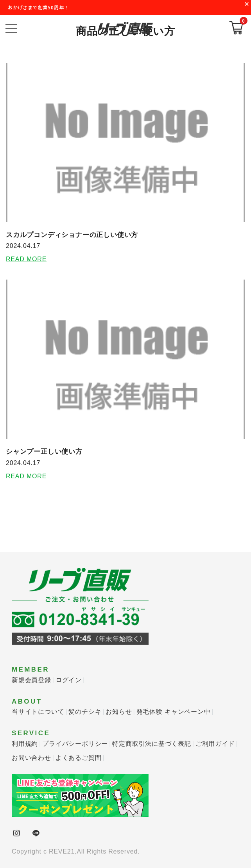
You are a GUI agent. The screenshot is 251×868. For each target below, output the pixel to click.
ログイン (69, 680)
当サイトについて (38, 712)
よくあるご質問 (79, 758)
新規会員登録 (31, 680)
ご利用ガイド (215, 744)
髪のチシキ (85, 712)
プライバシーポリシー (75, 744)
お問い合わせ (31, 758)
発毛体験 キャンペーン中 (174, 712)
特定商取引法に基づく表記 (152, 744)
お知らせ (119, 712)
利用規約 (25, 744)
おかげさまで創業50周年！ (38, 7)
